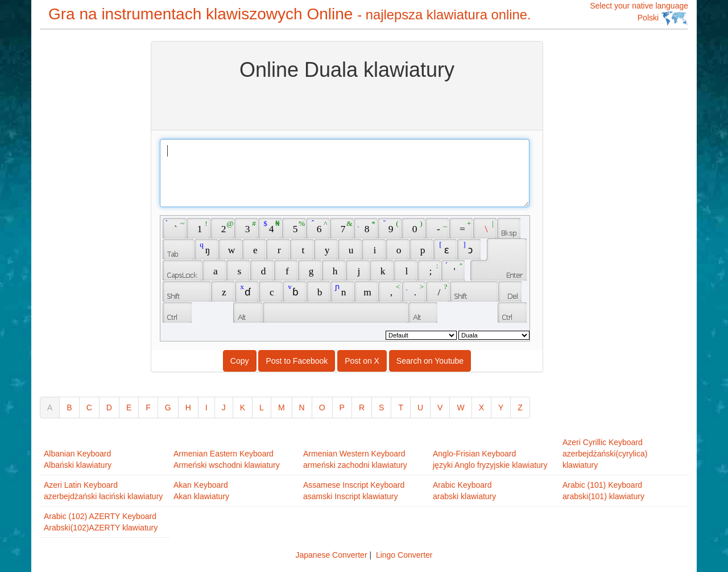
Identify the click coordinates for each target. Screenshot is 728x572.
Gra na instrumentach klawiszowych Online (290, 14)
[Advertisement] (85, 212)
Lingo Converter (404, 555)
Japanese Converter (331, 555)
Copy (240, 361)
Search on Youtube (430, 361)
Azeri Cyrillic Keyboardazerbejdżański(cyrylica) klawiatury (605, 454)
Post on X (362, 361)
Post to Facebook (297, 361)
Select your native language (639, 13)
